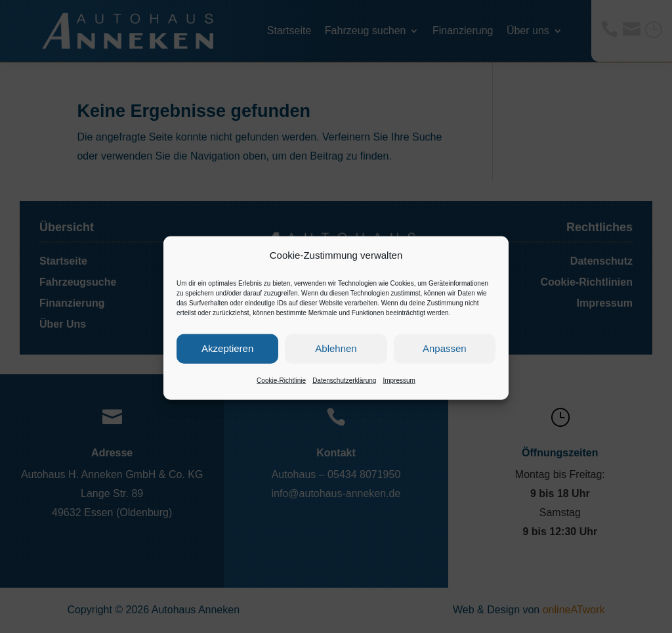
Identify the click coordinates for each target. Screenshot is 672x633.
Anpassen (445, 358)
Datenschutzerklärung (344, 390)
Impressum (399, 390)
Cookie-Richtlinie (281, 390)
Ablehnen (336, 358)
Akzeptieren (227, 358)
